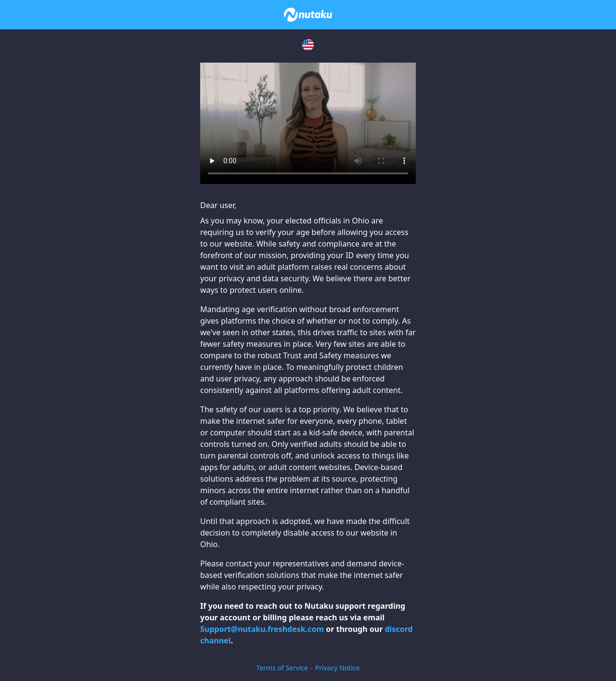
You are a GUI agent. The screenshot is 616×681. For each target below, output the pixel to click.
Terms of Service (282, 668)
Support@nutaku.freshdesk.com (262, 629)
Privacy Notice (338, 668)
